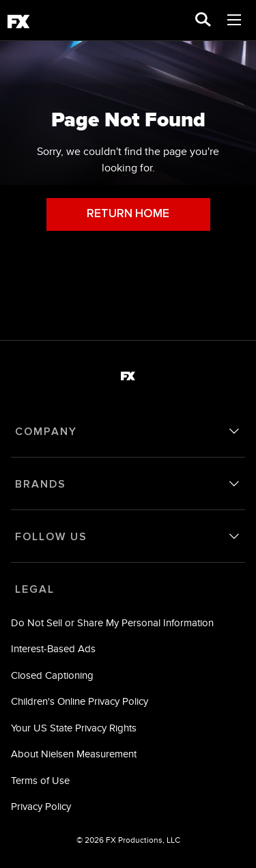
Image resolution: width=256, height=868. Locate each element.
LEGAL (35, 589)
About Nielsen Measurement (74, 754)
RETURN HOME (128, 214)
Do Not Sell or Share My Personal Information (112, 622)
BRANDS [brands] (41, 484)
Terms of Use (40, 780)
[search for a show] (203, 20)
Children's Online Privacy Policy (80, 701)
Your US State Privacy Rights (74, 728)
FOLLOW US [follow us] (51, 537)
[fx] (18, 24)
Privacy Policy (41, 806)
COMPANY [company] (46, 432)
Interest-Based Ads (53, 648)
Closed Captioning (52, 675)
